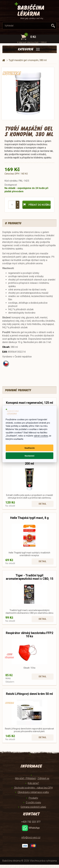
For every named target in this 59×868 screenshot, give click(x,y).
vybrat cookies (41, 436)
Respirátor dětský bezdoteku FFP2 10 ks (29, 635)
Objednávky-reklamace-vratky (33, 792)
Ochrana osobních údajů (33, 807)
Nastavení (29, 456)
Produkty (33, 798)
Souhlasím (30, 448)
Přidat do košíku (37, 205)
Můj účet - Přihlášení (25, 778)
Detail (43, 504)
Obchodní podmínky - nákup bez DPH (33, 788)
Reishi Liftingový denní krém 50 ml (29, 694)
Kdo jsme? (33, 783)
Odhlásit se (43, 778)
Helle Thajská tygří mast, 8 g (29, 518)
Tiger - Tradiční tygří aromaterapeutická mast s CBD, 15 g (29, 579)
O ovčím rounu (33, 802)
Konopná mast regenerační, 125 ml (29, 403)
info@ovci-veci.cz (31, 837)
